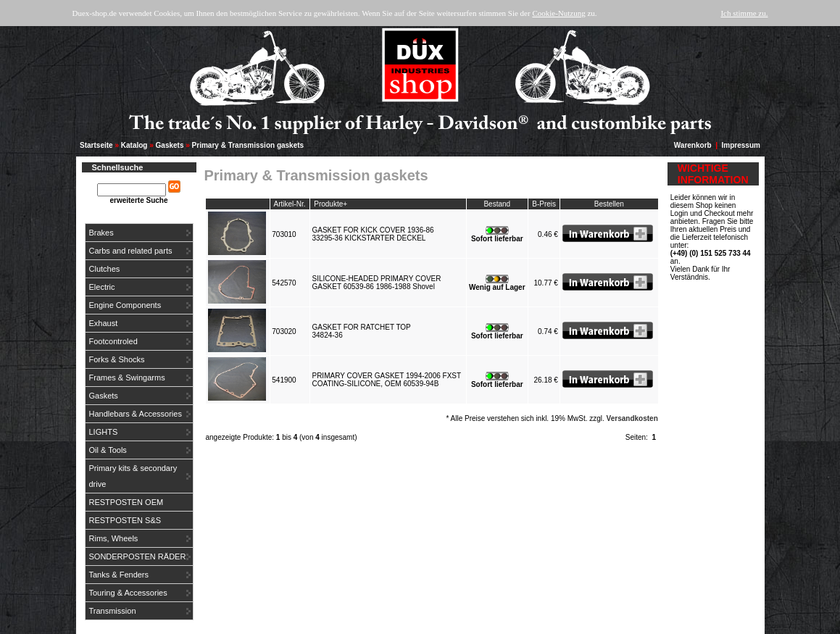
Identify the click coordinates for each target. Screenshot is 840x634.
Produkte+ (330, 204)
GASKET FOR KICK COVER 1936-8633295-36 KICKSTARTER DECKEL (373, 234)
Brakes (101, 233)
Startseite (96, 145)
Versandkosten (632, 418)
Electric (102, 287)
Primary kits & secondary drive (133, 476)
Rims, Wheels (114, 538)
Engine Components (125, 305)
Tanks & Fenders (119, 575)
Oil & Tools (108, 450)
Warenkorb (693, 145)
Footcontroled (113, 341)
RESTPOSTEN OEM (126, 502)
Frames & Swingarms (127, 378)
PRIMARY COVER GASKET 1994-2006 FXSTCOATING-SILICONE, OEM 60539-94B (386, 380)
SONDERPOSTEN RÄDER (138, 556)
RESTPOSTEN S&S (125, 520)
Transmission (113, 611)
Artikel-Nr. (290, 204)
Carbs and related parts (131, 251)
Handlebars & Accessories (136, 414)
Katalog (134, 145)
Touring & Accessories (128, 593)
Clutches (105, 269)
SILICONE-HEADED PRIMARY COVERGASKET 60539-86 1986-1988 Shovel (376, 283)
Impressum (741, 145)
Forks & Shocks (117, 359)
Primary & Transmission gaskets (248, 145)
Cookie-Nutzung (558, 13)
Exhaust (104, 323)
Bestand (497, 204)
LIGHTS (104, 432)
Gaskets (170, 145)
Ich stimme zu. (744, 13)
